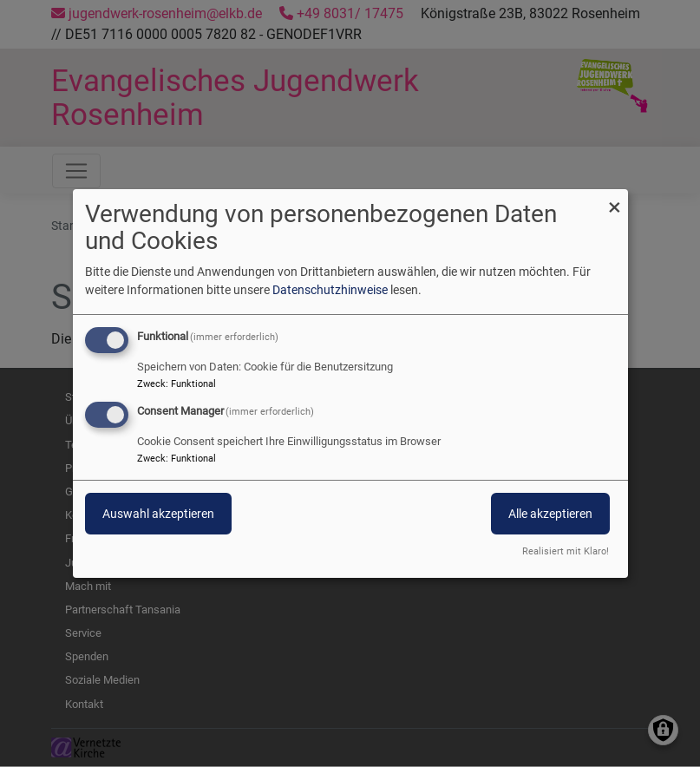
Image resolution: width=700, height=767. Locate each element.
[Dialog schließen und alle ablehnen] (615, 200)
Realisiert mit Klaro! (566, 551)
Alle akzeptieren (550, 514)
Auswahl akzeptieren (158, 514)
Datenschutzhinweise (330, 290)
